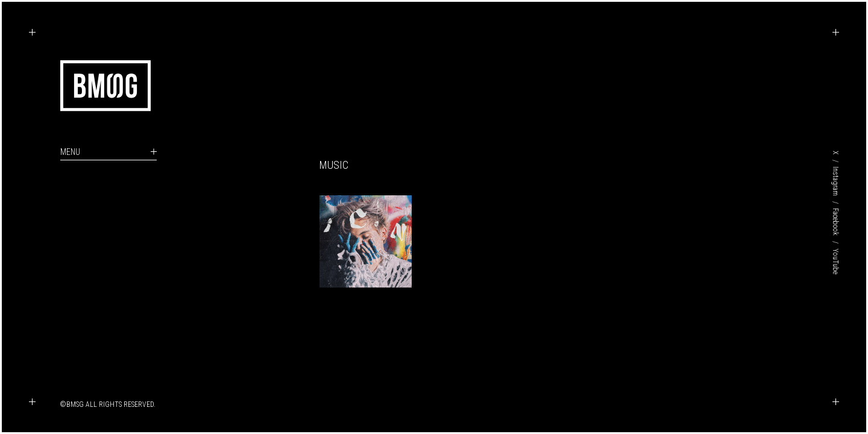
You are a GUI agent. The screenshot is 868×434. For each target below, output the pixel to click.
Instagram (835, 181)
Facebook (835, 222)
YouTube (835, 261)
